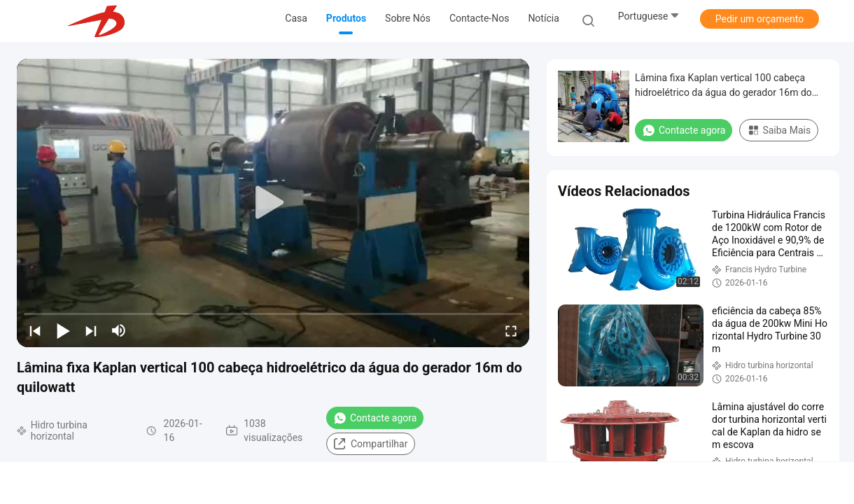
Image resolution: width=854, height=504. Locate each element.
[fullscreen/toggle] (511, 330)
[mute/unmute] (119, 330)
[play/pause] (63, 330)
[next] (91, 330)
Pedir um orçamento (760, 19)
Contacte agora (375, 418)
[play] (273, 203)
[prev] (35, 330)
